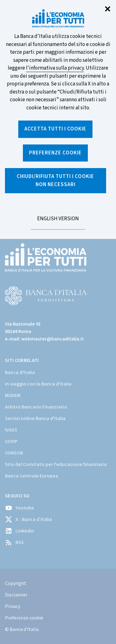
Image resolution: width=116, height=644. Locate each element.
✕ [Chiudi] (108, 9)
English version (58, 222)
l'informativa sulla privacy (55, 68)
